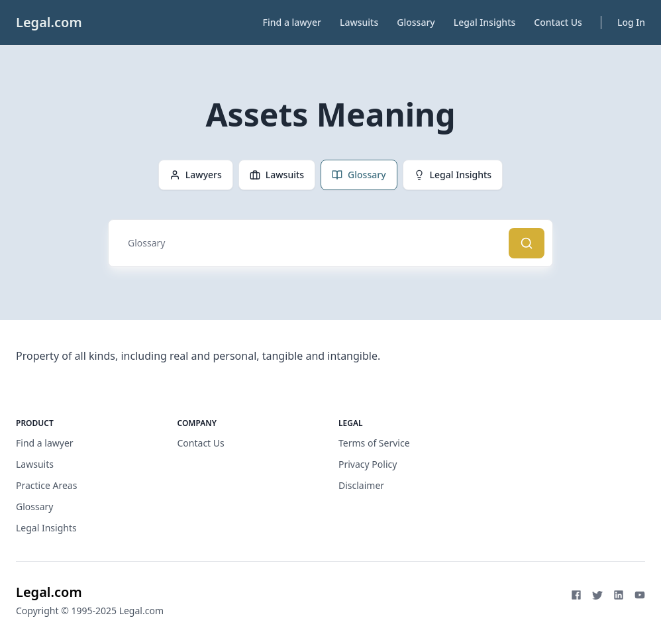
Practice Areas (46, 485)
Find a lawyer (292, 22)
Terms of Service (374, 443)
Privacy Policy (368, 464)
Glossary (416, 22)
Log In (631, 22)
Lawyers (196, 175)
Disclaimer (361, 485)
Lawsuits (359, 22)
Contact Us (558, 22)
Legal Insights (485, 22)
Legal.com (49, 22)
